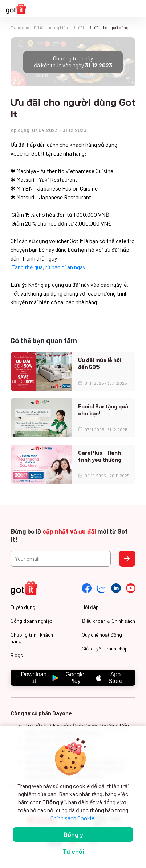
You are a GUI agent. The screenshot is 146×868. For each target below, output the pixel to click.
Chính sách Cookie (72, 818)
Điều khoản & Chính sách (108, 621)
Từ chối (73, 851)
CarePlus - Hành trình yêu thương (100, 456)
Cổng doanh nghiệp (32, 621)
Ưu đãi (78, 27)
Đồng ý (73, 834)
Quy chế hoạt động (102, 635)
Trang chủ (20, 27)
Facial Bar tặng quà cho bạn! (103, 410)
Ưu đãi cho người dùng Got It (112, 27)
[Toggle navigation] (137, 9)
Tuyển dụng (23, 607)
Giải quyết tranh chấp (105, 648)
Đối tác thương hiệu (50, 27)
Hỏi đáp (90, 607)
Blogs (17, 655)
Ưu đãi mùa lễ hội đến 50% (100, 363)
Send (127, 559)
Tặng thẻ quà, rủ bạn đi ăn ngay (48, 267)
